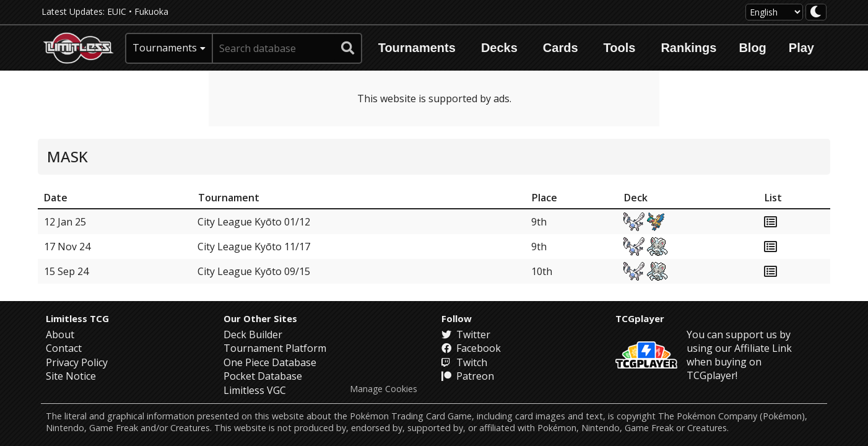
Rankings (688, 48)
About (60, 334)
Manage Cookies (384, 389)
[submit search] (348, 48)
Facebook (471, 348)
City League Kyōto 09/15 (254, 271)
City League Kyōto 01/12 (254, 222)
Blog (752, 48)
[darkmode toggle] (816, 12)
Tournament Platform (275, 348)
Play (801, 48)
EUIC (117, 11)
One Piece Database (270, 362)
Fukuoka (151, 11)
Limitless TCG (77, 318)
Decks (499, 48)
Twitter (466, 334)
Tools (620, 48)
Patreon (468, 376)
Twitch (464, 362)
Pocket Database (263, 376)
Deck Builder (253, 334)
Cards (561, 48)
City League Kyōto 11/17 (254, 247)
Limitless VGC (255, 390)
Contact (64, 348)
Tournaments (417, 48)
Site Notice (71, 376)
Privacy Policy (77, 362)
